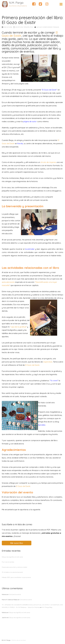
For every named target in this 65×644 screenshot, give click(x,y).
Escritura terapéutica (24, 27)
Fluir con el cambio (8, 562)
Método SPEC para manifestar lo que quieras (16, 577)
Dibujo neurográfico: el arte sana (12, 557)
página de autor (30, 121)
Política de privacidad (19, 640)
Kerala (20, 143)
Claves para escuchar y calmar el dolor (15, 567)
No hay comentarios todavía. (48, 27)
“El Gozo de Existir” (49, 90)
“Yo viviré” (54, 381)
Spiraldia (42, 425)
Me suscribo (17, 543)
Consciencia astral (15, 594)
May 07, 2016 (8, 27)
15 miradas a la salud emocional (12, 572)
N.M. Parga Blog (47, 607)
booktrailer (30, 249)
